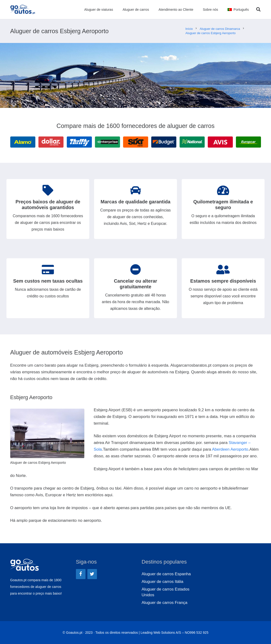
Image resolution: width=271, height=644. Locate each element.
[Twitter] (92, 574)
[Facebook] (81, 574)
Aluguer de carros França (165, 603)
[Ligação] (23, 10)
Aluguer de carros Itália (162, 582)
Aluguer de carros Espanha (166, 574)
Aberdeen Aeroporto (230, 449)
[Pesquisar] (258, 10)
